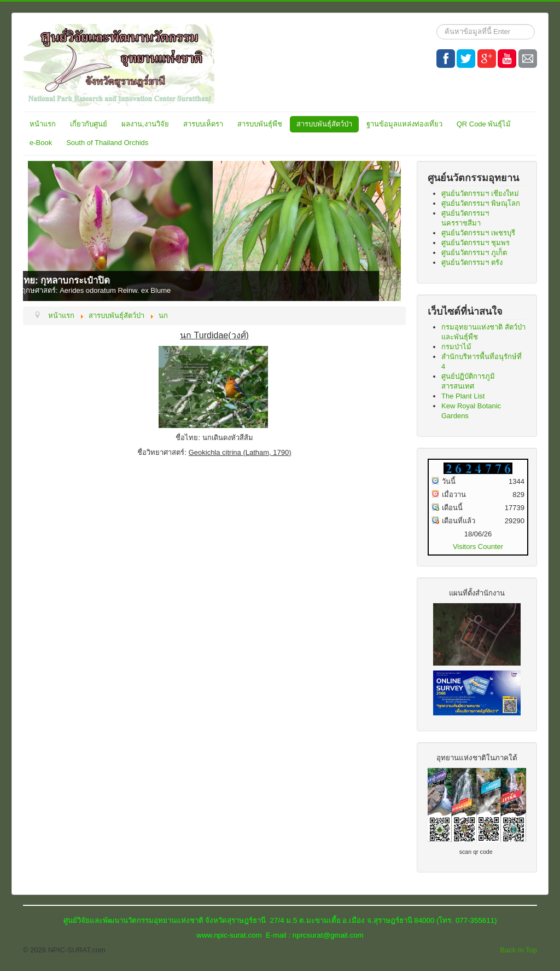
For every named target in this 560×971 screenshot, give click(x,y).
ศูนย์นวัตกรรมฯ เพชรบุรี (478, 233)
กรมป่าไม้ (456, 347)
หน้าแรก (43, 124)
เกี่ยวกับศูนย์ (89, 124)
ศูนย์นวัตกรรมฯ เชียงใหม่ (480, 193)
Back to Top (518, 950)
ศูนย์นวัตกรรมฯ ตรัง (472, 262)
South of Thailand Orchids (107, 143)
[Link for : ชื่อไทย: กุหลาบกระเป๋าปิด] (214, 231)
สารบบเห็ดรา (203, 124)
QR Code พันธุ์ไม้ (484, 124)
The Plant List (463, 396)
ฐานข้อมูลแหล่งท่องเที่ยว (404, 124)
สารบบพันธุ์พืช (260, 124)
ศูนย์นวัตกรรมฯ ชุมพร (476, 243)
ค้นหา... (437, 24)
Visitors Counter (478, 547)
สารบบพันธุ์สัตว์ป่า (324, 124)
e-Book (41, 143)
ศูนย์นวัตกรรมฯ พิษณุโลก (481, 203)
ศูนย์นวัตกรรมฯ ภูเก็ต (474, 253)
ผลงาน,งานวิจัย (145, 124)
